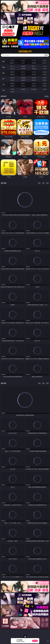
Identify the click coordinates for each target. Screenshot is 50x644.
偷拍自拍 (23, 72)
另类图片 (45, 80)
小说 (3, 85)
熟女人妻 (12, 69)
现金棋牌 (34, 63)
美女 (39, 183)
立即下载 (35, 641)
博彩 (3, 61)
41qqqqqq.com (25, 51)
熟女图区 (34, 80)
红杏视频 (45, 89)
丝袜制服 (23, 69)
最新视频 (4, 183)
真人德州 (23, 60)
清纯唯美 (23, 80)
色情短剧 (12, 92)
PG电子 (12, 60)
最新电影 (4, 383)
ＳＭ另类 (45, 69)
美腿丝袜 (12, 80)
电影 (3, 73)
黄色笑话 (34, 86)
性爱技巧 (45, 86)
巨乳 (43, 183)
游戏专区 (45, 60)
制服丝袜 (12, 74)
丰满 (39, 383)
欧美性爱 (45, 72)
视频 (3, 67)
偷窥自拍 (12, 78)
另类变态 (45, 74)
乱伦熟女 (34, 74)
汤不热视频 (34, 89)
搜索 (46, 55)
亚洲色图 (23, 78)
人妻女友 (34, 83)
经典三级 (23, 74)
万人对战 (34, 60)
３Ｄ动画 (45, 66)
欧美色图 (34, 78)
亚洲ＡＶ (12, 66)
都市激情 (12, 83)
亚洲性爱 (12, 72)
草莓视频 (23, 89)
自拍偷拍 (23, 66)
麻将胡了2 (12, 63)
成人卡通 (34, 72)
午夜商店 (12, 89)
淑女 (43, 383)
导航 (3, 90)
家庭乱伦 (23, 83)
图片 (3, 79)
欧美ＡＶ (34, 66)
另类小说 (23, 86)
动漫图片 (45, 78)
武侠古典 (45, 83)
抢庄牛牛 (45, 63)
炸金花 (23, 63)
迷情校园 (12, 86)
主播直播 (34, 69)
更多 (48, 183)
